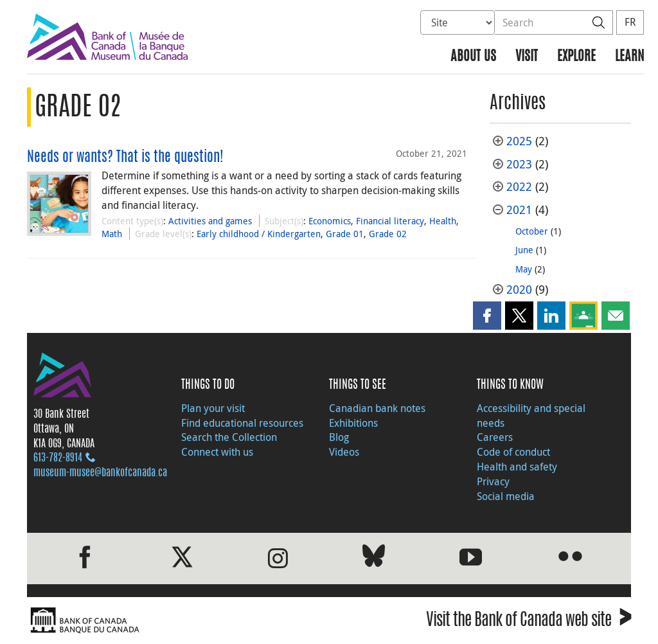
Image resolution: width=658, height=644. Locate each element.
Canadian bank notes (377, 408)
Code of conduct (513, 452)
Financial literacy (390, 221)
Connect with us (217, 452)
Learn (629, 57)
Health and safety (517, 467)
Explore (576, 57)
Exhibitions (353, 423)
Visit (527, 57)
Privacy (493, 481)
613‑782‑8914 (58, 458)
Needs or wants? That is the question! (125, 157)
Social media (506, 496)
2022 (519, 187)
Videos (344, 452)
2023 (519, 164)
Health (443, 221)
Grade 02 (388, 234)
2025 (519, 141)
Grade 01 (345, 234)
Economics (330, 221)
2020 (519, 290)
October (532, 231)
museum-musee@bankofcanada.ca (100, 473)
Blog (339, 437)
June (524, 250)
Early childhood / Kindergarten (259, 234)
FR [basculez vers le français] (630, 22)
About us (473, 57)
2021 (519, 210)
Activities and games (210, 221)
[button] (487, 316)
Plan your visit (213, 408)
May (524, 269)
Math (112, 234)
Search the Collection (229, 437)
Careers (495, 437)
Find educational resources (242, 423)
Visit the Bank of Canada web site (529, 622)
